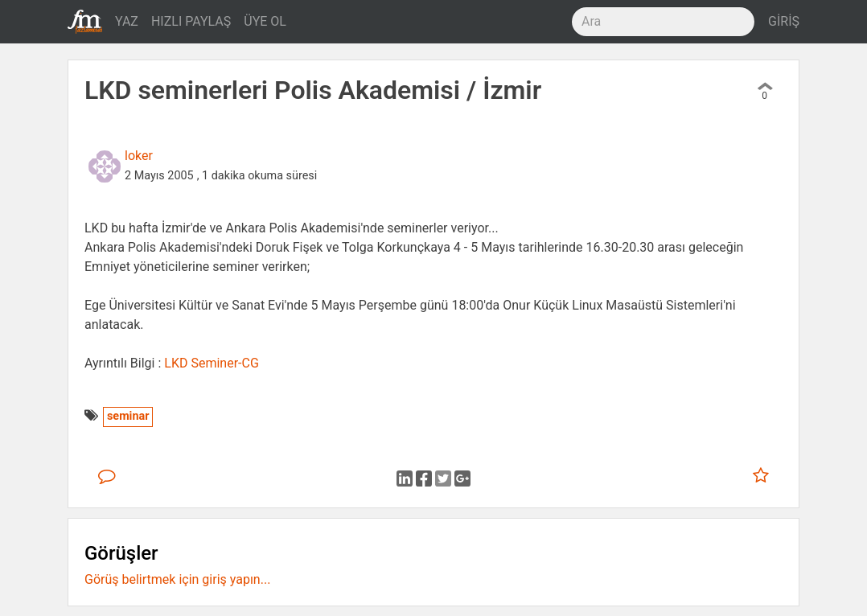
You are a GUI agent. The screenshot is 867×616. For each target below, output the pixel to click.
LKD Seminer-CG (212, 363)
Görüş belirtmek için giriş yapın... (177, 579)
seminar (128, 416)
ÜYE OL (265, 21)
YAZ (127, 21)
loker (139, 156)
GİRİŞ (784, 21)
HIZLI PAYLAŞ (191, 21)
